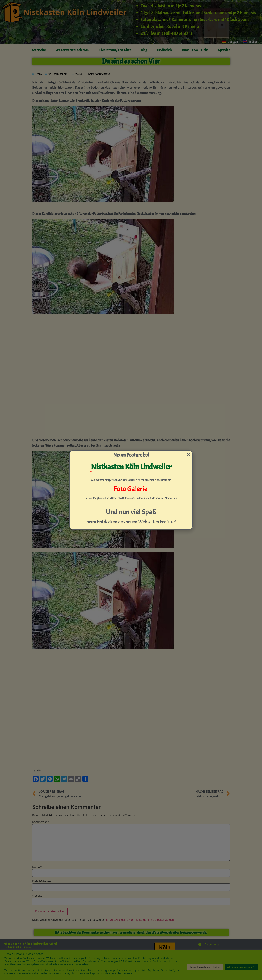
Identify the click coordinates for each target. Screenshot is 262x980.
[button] (189, 454)
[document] (131, 490)
